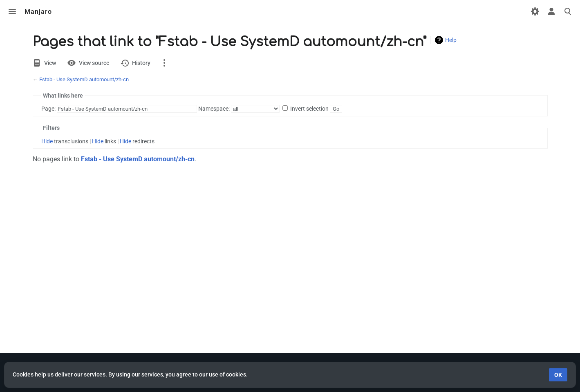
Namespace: (214, 109)
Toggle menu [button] (12, 11)
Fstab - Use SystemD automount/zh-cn (84, 79)
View (50, 63)
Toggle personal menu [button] (551, 11)
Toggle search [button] (568, 11)
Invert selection (309, 109)
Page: (48, 109)
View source (94, 63)
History (141, 63)
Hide (47, 141)
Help (451, 40)
